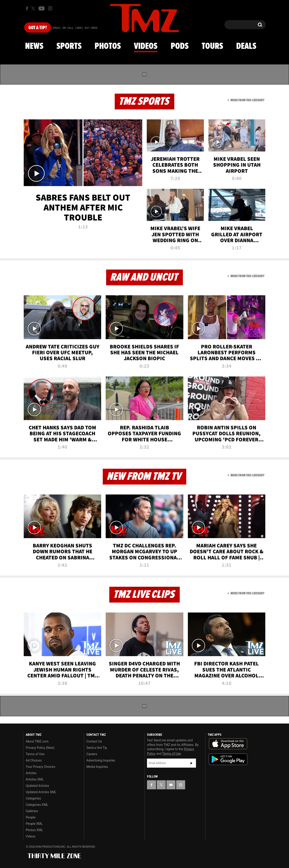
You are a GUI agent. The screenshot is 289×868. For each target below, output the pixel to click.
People (31, 817)
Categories (33, 798)
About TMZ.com (37, 741)
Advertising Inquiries (101, 760)
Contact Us (94, 741)
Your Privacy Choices (41, 767)
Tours (212, 46)
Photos (108, 46)
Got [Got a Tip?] (38, 28)
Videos (146, 46)
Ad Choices (34, 760)
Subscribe (191, 763)
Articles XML (35, 779)
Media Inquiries (97, 767)
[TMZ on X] (34, 8)
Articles (31, 773)
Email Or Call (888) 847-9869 (75, 28)
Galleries (32, 811)
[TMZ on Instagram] (50, 8)
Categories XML (37, 805)
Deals (246, 46)
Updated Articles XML (41, 792)
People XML (34, 824)
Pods (180, 46)
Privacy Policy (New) (40, 748)
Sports (69, 46)
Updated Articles (37, 786)
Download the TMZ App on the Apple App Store (228, 744)
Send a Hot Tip (97, 748)
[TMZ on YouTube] (171, 785)
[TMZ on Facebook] (27, 8)
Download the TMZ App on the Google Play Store (228, 759)
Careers (92, 754)
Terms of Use (35, 754)
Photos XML (34, 830)
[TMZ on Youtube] (42, 8)
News (34, 46)
